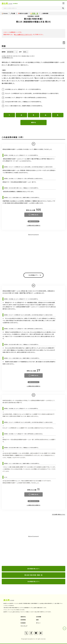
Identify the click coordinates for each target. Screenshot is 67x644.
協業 (37, 620)
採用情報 (23, 620)
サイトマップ (24, 626)
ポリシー (38, 623)
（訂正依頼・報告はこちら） (7, 58)
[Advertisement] (33, 551)
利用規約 (23, 623)
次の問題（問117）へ (34, 581)
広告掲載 (39, 617)
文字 (20, 52)
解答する (33, 122)
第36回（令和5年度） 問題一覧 (33, 575)
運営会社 (23, 617)
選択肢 (4, 52)
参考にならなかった (33, 221)
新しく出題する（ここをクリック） (23, 34)
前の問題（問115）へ (34, 569)
